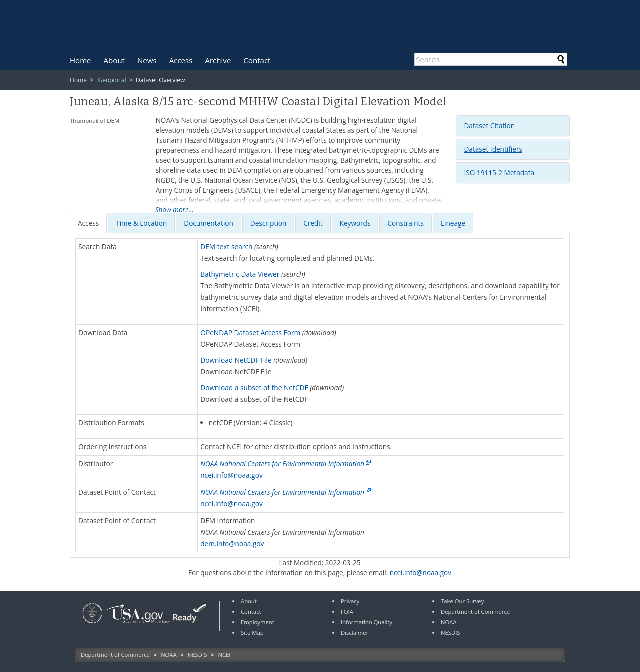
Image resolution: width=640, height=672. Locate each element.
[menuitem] (81, 60)
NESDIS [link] (451, 633)
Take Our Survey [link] (462, 601)
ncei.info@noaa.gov (232, 475)
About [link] (249, 601)
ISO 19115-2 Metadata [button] (499, 172)
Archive (218, 60)
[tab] (513, 126)
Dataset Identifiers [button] (493, 149)
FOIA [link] (347, 612)
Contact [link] (251, 612)
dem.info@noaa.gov (232, 544)
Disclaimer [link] (355, 633)
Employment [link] (258, 622)
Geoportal (112, 80)
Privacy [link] (350, 601)
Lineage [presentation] (453, 223)
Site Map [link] (252, 633)
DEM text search (226, 246)
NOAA (169, 655)
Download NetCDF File (236, 360)
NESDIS (197, 655)
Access (181, 60)
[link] (92, 625)
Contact (257, 60)
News (147, 60)
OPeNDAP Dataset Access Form (250, 332)
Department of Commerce (115, 655)
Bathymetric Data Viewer (240, 274)
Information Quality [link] (367, 622)
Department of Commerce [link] (475, 612)
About (114, 60)
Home (81, 60)
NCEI (225, 655)
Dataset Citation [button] (489, 125)
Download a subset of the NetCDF (254, 388)
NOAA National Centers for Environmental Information (282, 464)
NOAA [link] (449, 622)
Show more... (175, 210)
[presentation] (88, 223)
